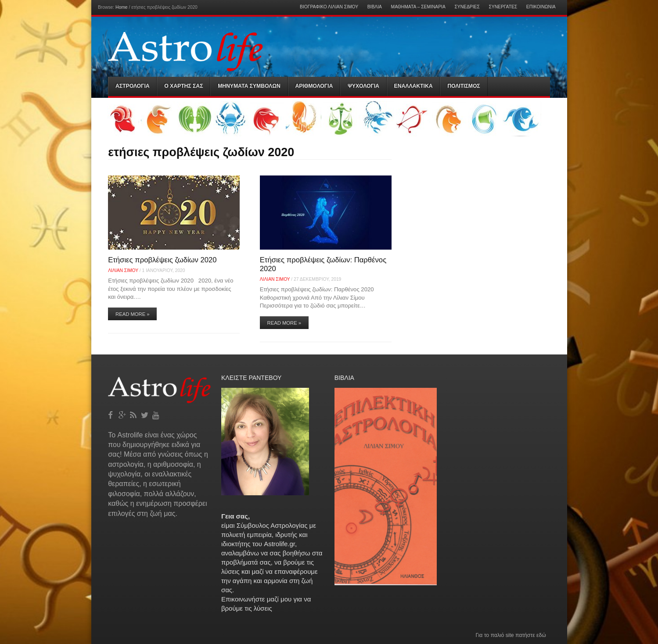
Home (121, 7)
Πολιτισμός (464, 86)
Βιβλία (375, 7)
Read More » (133, 314)
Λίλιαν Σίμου (123, 270)
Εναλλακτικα (413, 86)
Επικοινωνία (541, 7)
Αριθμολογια (314, 86)
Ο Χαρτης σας (183, 86)
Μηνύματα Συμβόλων (249, 86)
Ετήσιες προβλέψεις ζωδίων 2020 (162, 260)
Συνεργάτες (503, 7)
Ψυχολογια (363, 86)
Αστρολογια (133, 86)
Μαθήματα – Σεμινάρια (418, 7)
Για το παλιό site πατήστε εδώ (511, 635)
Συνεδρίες (467, 7)
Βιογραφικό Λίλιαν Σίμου (329, 7)
